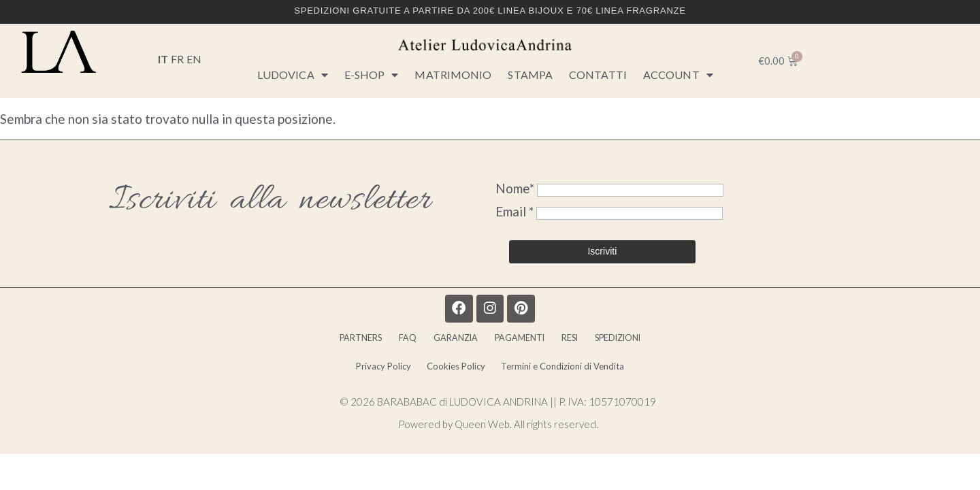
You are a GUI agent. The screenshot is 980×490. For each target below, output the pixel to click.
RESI (594, 344)
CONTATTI (598, 75)
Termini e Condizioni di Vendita (584, 376)
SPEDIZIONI (662, 344)
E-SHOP (372, 75)
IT (163, 59)
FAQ (378, 344)
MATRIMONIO (453, 75)
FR (177, 59)
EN (194, 59)
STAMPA (530, 75)
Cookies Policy (454, 376)
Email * (516, 211)
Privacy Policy (360, 376)
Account (678, 75)
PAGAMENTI (526, 344)
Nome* (515, 188)
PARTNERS (315, 344)
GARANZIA (442, 344)
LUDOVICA (293, 75)
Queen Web (482, 437)
